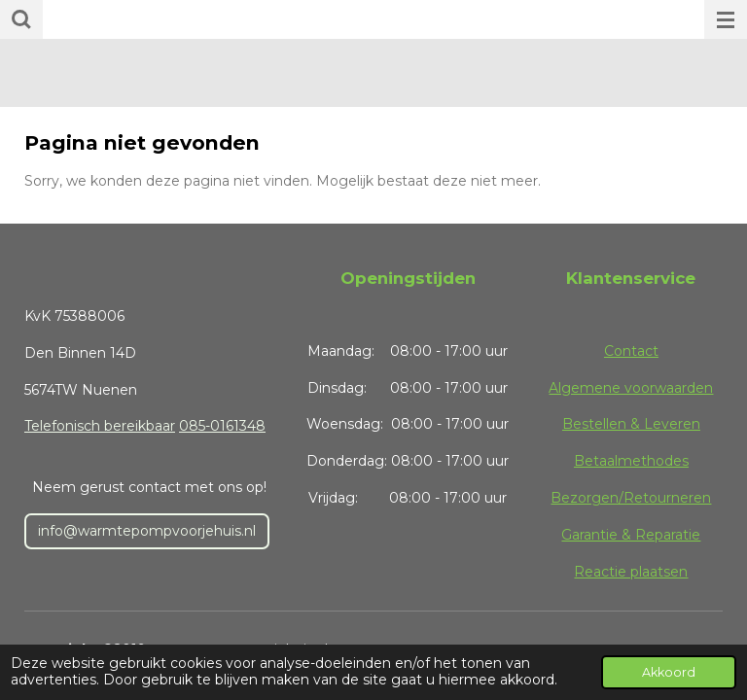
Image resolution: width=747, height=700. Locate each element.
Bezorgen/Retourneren (631, 498)
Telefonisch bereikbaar (100, 426)
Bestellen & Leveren (631, 424)
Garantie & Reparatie (631, 535)
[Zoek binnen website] (21, 19)
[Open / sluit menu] (726, 19)
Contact (631, 351)
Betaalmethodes (631, 461)
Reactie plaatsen (631, 572)
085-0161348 (222, 426)
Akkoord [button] (669, 672)
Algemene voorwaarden (631, 388)
